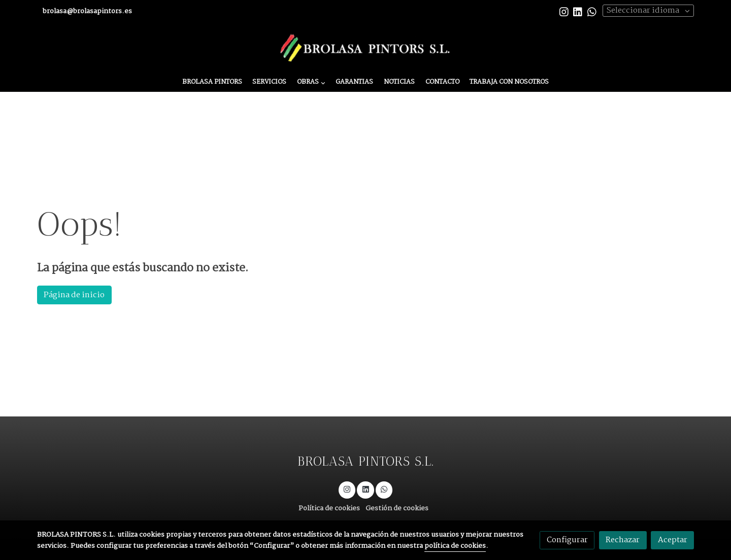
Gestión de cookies (397, 509)
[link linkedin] (578, 11)
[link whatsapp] (592, 11)
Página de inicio (74, 295)
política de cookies (455, 546)
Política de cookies (329, 509)
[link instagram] (564, 11)
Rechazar (623, 540)
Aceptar (673, 540)
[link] (365, 48)
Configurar (567, 540)
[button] (311, 83)
